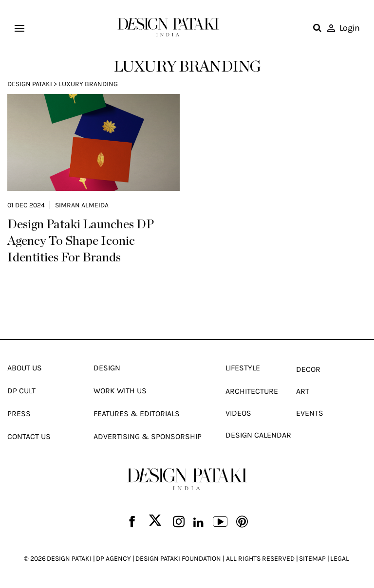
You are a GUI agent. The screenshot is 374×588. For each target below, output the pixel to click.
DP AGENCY (113, 559)
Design (107, 368)
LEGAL (340, 559)
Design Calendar (258, 435)
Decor (308, 369)
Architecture (252, 391)
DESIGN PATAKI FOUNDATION (178, 559)
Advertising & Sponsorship (148, 436)
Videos (238, 413)
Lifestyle (243, 368)
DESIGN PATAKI (69, 559)
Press (19, 413)
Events (310, 413)
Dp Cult (21, 391)
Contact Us (29, 436)
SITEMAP (312, 559)
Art (303, 391)
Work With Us (120, 391)
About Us (25, 368)
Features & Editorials (137, 413)
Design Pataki (30, 84)
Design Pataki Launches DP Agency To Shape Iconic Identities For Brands (81, 241)
